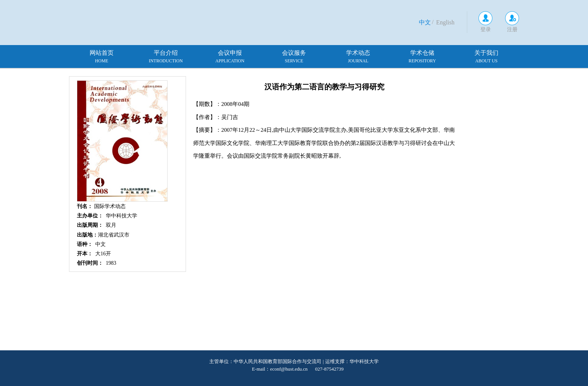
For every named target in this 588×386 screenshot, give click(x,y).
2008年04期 (235, 104)
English (445, 22)
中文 (425, 22)
